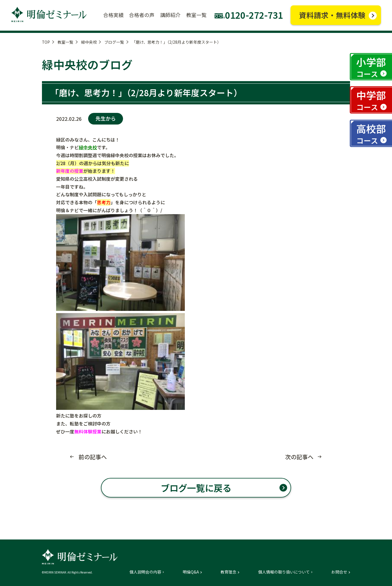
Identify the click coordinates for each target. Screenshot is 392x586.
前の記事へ (93, 457)
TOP (46, 42)
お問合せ (339, 572)
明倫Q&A (191, 572)
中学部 (371, 100)
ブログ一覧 (114, 42)
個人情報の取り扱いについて (284, 572)
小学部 (371, 67)
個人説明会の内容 (145, 572)
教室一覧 (65, 42)
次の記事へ (299, 457)
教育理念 (228, 572)
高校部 (371, 133)
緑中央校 (89, 42)
